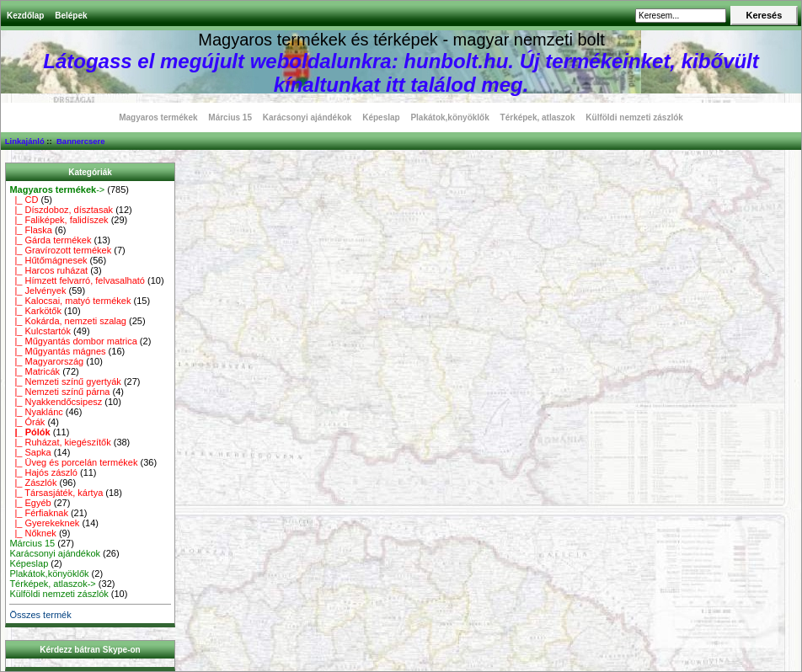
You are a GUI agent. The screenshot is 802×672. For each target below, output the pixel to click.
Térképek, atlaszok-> (52, 584)
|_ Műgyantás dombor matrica (73, 341)
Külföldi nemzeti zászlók (634, 117)
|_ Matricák (35, 371)
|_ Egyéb (30, 503)
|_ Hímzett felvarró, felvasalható (77, 280)
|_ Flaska (31, 230)
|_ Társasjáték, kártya (56, 493)
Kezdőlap (25, 16)
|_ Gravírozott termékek (60, 250)
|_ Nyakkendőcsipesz (56, 402)
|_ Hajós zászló (43, 472)
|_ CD (24, 200)
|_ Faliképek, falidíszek (59, 220)
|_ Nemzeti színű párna (59, 392)
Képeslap (381, 117)
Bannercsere (81, 141)
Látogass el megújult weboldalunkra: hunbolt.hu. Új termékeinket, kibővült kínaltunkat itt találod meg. (401, 73)
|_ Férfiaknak (39, 513)
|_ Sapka (30, 452)
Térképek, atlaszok (538, 117)
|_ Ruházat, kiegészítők (60, 442)
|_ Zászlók (33, 483)
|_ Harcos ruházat (48, 270)
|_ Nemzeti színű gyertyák (65, 381)
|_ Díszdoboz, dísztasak (61, 210)
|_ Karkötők (35, 311)
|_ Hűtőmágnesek (48, 260)
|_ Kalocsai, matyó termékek (70, 301)
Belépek (71, 16)
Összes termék (40, 615)
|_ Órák (27, 422)
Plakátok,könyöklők (449, 117)
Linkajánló (25, 141)
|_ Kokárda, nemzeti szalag (68, 321)
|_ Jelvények (37, 291)
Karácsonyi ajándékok (307, 117)
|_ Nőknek (32, 533)
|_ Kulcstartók (40, 331)
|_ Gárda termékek (50, 240)
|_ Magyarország (46, 361)
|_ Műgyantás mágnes (57, 351)
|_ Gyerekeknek (44, 523)
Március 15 (230, 117)
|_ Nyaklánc (36, 412)
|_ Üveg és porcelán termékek (73, 462)
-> (57, 189)
